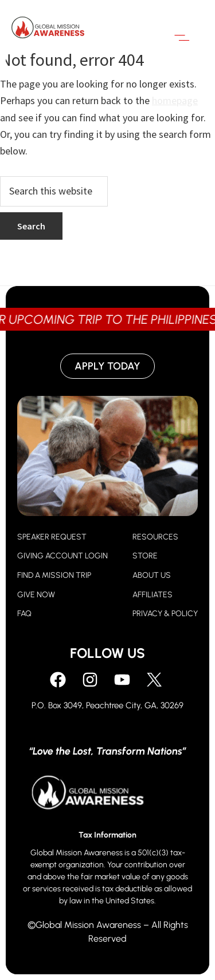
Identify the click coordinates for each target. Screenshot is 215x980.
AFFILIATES (153, 595)
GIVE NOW (36, 595)
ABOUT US (152, 575)
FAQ (24, 614)
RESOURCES (155, 537)
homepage (175, 100)
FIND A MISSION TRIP (54, 575)
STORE (145, 556)
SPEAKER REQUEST (52, 537)
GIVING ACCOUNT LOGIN (62, 556)
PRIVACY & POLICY (165, 614)
